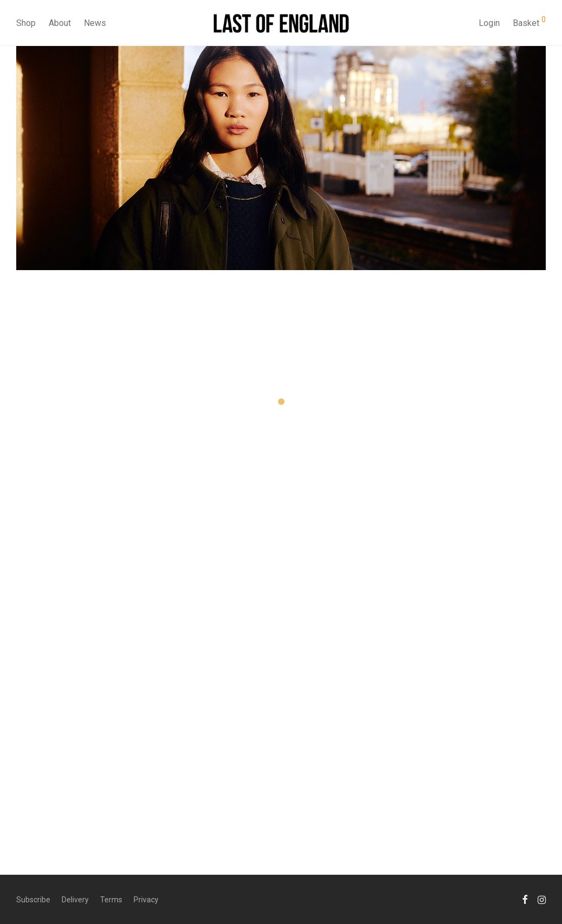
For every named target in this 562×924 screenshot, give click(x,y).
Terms (111, 900)
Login (489, 23)
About (60, 23)
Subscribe (33, 900)
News (95, 23)
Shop (26, 23)
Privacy (146, 900)
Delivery (75, 900)
